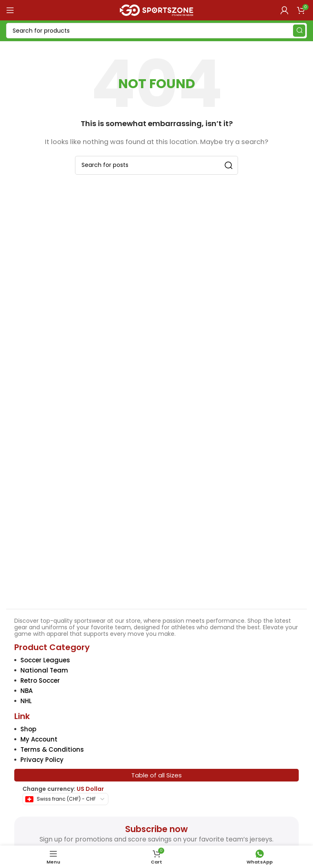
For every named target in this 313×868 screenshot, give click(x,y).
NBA (26, 691)
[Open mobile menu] (10, 10)
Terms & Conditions (52, 749)
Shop (28, 729)
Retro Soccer (40, 680)
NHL (26, 701)
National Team (44, 670)
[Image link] (157, 543)
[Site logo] (156, 10)
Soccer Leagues (45, 660)
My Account (39, 739)
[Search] (156, 31)
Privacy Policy (42, 760)
